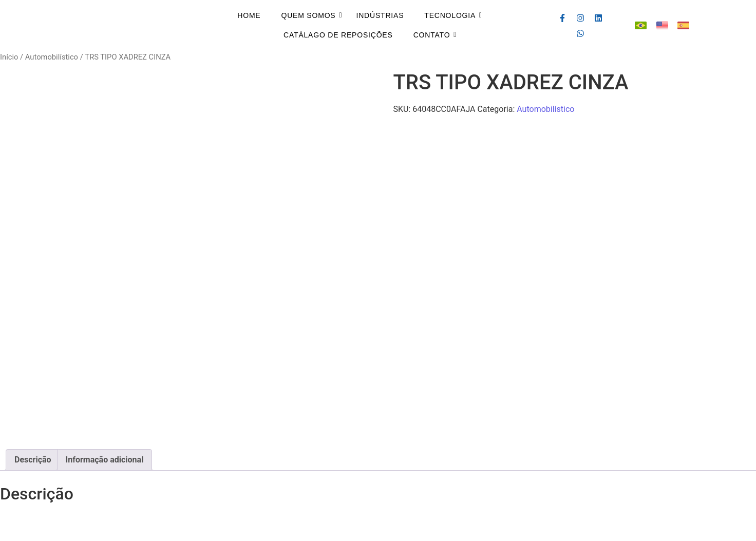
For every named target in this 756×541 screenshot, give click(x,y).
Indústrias (380, 15)
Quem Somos (308, 15)
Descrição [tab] (33, 460)
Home (249, 15)
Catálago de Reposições (338, 35)
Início (9, 57)
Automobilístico (52, 57)
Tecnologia (450, 15)
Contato (432, 35)
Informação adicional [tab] (105, 460)
